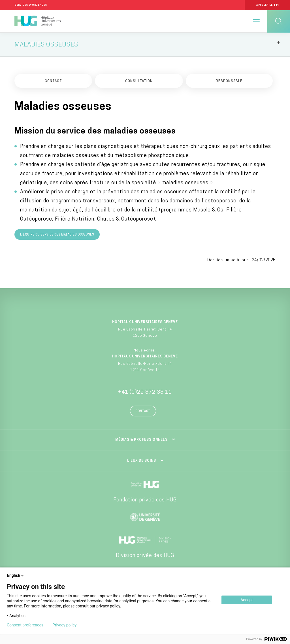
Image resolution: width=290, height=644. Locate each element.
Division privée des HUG (145, 556)
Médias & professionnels (141, 440)
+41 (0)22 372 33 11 (145, 392)
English (16, 575)
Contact (143, 411)
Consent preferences (25, 625)
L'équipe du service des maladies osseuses (57, 235)
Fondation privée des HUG (145, 500)
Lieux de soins (142, 461)
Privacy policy (64, 625)
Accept (247, 600)
